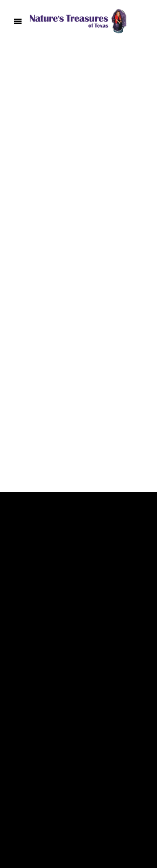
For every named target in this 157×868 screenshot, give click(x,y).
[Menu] (18, 21)
